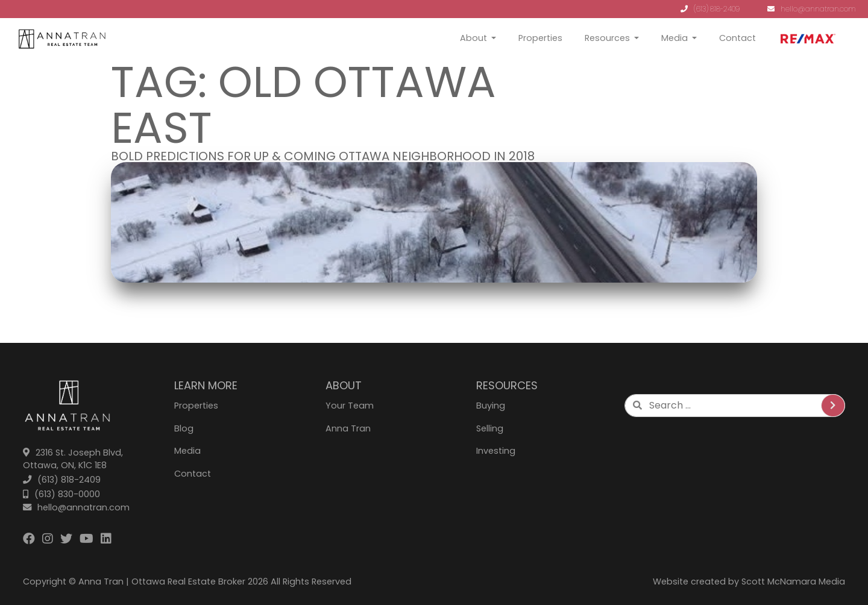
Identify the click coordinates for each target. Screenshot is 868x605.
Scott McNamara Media (793, 581)
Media (675, 38)
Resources (607, 38)
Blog (184, 428)
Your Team (350, 406)
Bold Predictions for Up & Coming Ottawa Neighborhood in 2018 (323, 156)
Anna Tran (348, 428)
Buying (491, 406)
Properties (540, 38)
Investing (496, 451)
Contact (737, 38)
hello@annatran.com (812, 9)
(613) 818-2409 (710, 9)
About (473, 38)
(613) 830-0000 (61, 494)
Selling (490, 428)
